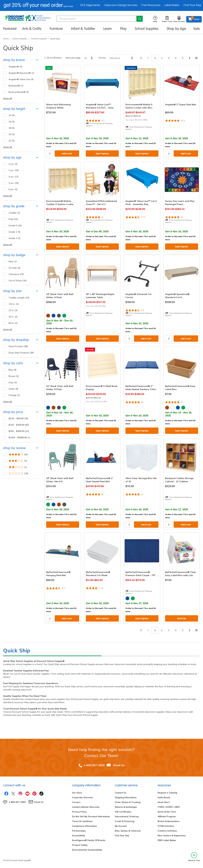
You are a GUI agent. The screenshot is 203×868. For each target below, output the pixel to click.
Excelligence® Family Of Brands (89, 840)
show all (8, 98)
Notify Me (182, 618)
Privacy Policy (79, 812)
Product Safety (80, 845)
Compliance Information (84, 826)
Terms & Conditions (82, 821)
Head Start (164, 802)
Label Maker (172, 5)
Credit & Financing (124, 821)
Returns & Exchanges (126, 807)
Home (6, 39)
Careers (76, 802)
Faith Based (164, 797)
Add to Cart (67, 154)
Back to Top (194, 857)
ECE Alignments (90, 5)
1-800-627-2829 (94, 765)
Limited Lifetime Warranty (86, 807)
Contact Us (121, 793)
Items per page (73, 58)
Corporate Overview (82, 797)
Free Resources (151, 5)
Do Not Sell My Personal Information (91, 816)
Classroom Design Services (121, 5)
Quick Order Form (167, 812)
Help (155, 19)
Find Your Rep (192, 5)
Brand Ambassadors (169, 821)
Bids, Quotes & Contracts (128, 831)
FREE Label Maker (167, 840)
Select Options (102, 154)
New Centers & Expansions (172, 835)
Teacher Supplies (39, 39)
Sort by (102, 58)
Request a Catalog (167, 793)
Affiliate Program (167, 816)
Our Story (77, 793)
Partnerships (79, 831)
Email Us (119, 765)
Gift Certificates (123, 812)
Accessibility (79, 835)
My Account (121, 826)
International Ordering (127, 816)
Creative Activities (167, 831)
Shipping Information (126, 797)
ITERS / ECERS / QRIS (169, 807)
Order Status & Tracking (128, 802)
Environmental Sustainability (87, 850)
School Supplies (20, 39)
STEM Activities (166, 826)
